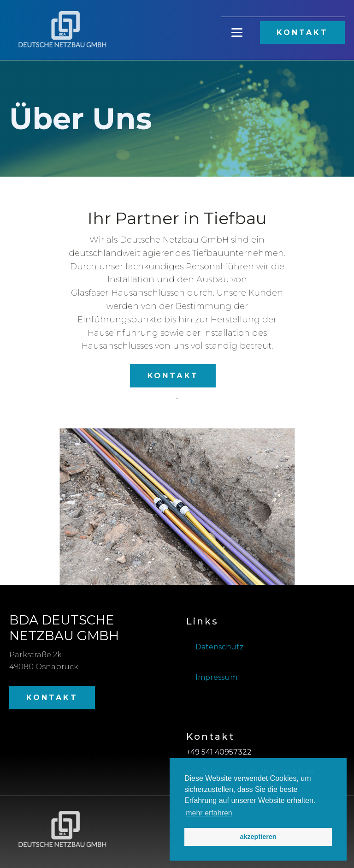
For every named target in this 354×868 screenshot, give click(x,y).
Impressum (216, 677)
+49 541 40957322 (219, 752)
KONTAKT (302, 33)
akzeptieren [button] (258, 837)
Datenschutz (220, 647)
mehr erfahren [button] (209, 813)
